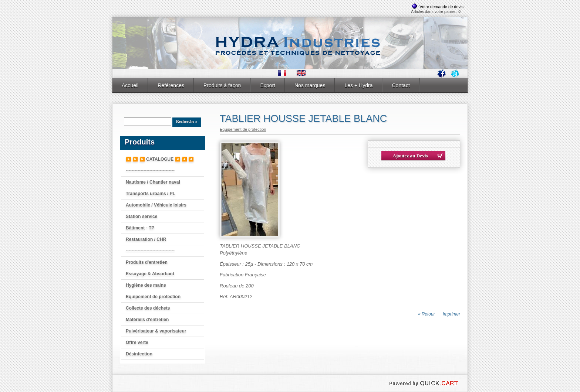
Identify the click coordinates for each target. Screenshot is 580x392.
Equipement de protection (153, 297)
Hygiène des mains (146, 285)
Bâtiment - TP (140, 228)
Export (268, 85)
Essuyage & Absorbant (150, 274)
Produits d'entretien (147, 262)
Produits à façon (222, 85)
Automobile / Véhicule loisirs (156, 205)
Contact (401, 85)
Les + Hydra (358, 85)
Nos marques (310, 85)
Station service (141, 217)
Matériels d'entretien (147, 320)
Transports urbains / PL (151, 194)
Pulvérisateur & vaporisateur (156, 331)
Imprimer (451, 314)
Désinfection (139, 354)
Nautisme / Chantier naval (153, 182)
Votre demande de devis (441, 7)
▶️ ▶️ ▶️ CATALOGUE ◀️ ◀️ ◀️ (160, 159)
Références (171, 85)
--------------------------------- (150, 171)
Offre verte (137, 342)
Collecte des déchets (148, 308)
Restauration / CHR (146, 239)
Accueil (130, 85)
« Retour (426, 314)
